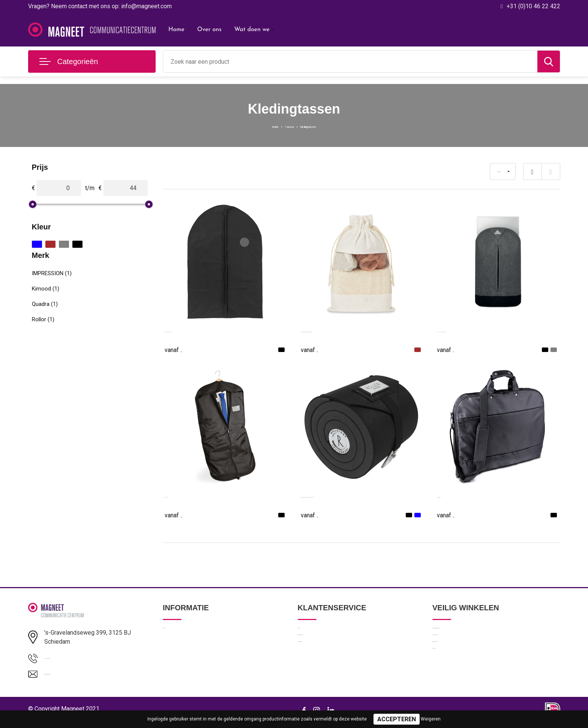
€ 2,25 (181, 349)
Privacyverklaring (453, 649)
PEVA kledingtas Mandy (196, 330)
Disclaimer (445, 681)
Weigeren (431, 719)
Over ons (209, 30)
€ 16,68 (183, 515)
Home (176, 30)
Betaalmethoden (318, 649)
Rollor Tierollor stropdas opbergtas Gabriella (359, 495)
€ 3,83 (318, 349)
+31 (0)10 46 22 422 (533, 6)
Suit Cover (179, 495)
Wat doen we (252, 30)
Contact (308, 633)
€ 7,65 (454, 349)
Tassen (284, 126)
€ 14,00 (319, 515)
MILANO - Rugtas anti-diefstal (477, 330)
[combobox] (350, 61)
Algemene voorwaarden (462, 633)
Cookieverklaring (453, 665)
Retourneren (313, 665)
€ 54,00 (456, 515)
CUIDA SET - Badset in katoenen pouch (354, 330)
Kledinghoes (453, 495)
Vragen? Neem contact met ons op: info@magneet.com (100, 6)
